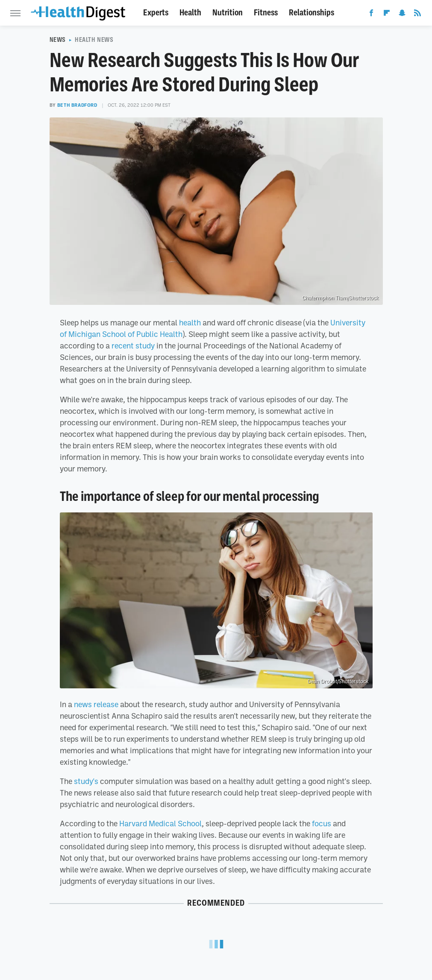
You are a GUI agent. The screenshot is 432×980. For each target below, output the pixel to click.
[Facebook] (371, 15)
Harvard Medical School (160, 823)
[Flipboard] (387, 15)
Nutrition (228, 13)
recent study (133, 345)
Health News (94, 40)
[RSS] (417, 15)
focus (322, 823)
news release (96, 704)
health (190, 322)
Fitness (266, 13)
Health (190, 13)
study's (86, 781)
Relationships (312, 13)
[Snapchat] (402, 15)
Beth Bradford (77, 105)
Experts (156, 13)
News (58, 40)
